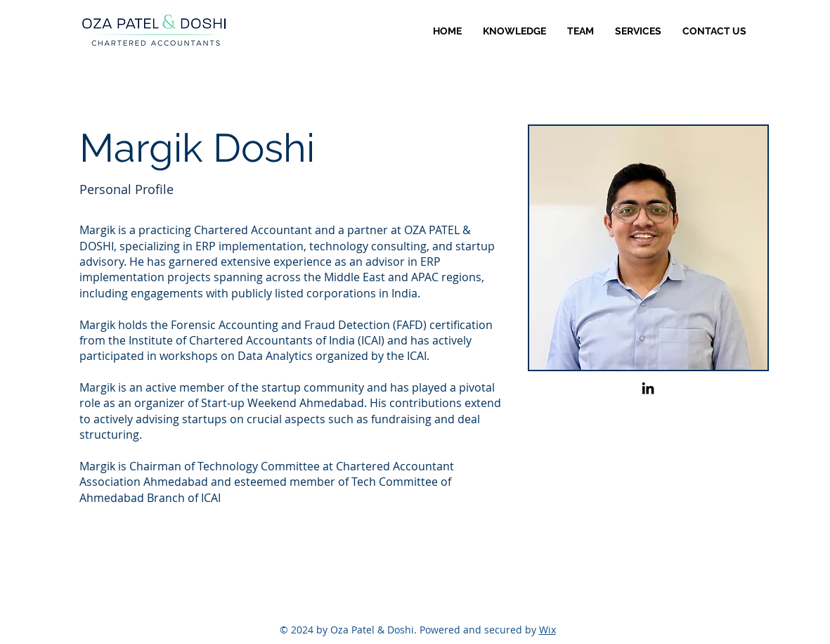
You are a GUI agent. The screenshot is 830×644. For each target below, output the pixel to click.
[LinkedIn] (648, 388)
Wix (547, 630)
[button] (638, 31)
